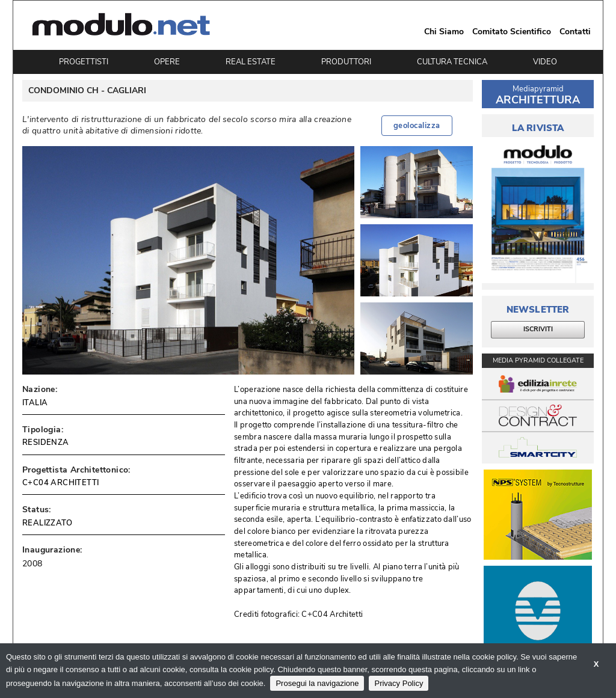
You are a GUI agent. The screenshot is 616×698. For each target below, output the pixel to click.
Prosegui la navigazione (317, 683)
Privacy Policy (399, 683)
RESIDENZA (46, 442)
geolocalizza (417, 126)
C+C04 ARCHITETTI (60, 483)
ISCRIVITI (538, 329)
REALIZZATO (47, 523)
